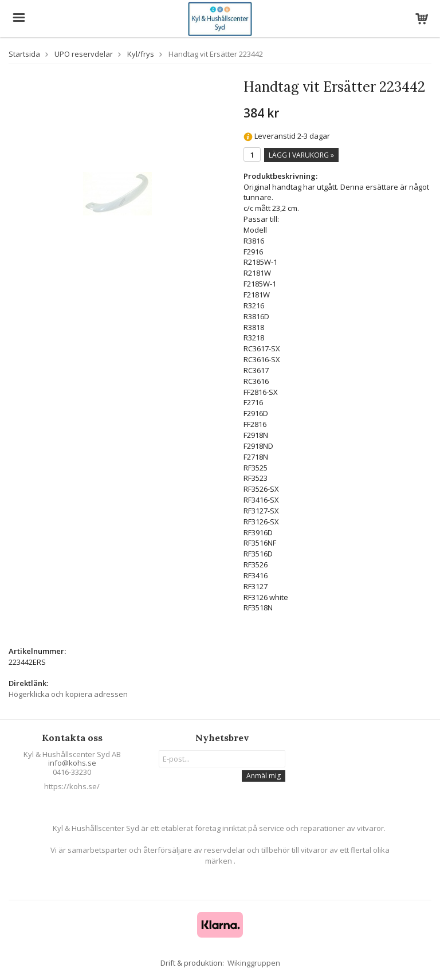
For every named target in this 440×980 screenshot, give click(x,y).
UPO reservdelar (84, 54)
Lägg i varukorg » (301, 155)
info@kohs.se (72, 763)
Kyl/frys (141, 54)
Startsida (24, 54)
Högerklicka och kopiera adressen (68, 694)
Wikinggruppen (254, 963)
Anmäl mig (264, 776)
